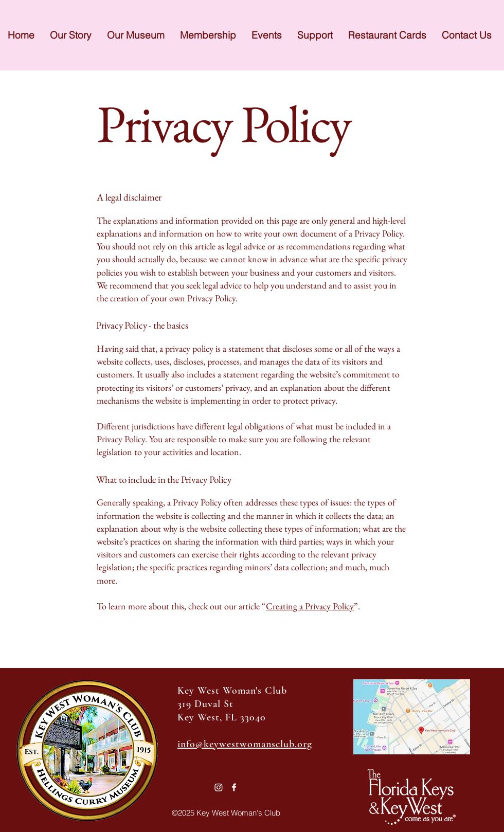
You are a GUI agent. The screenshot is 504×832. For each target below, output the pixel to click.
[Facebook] (234, 787)
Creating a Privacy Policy (310, 606)
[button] (267, 35)
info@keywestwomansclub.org (245, 744)
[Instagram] (219, 787)
